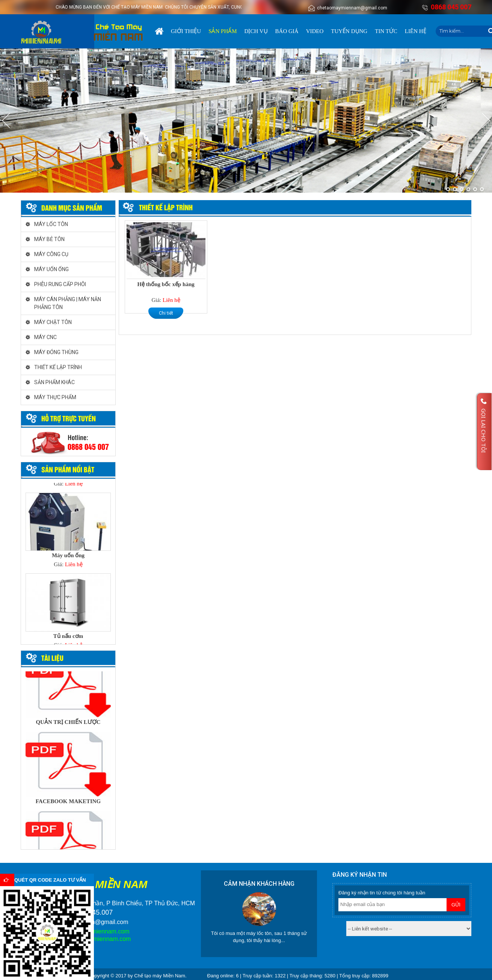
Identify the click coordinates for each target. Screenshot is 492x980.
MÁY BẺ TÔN (49, 239)
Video (315, 31)
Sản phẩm (223, 31)
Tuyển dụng (349, 31)
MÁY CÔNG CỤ (51, 254)
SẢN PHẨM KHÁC (54, 382)
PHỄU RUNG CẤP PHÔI (60, 284)
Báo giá (287, 31)
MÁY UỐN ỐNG (51, 269)
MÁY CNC (45, 337)
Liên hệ (416, 31)
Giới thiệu (186, 31)
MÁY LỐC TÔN (51, 224)
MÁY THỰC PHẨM (55, 397)
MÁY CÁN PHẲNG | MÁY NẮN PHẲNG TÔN (68, 303)
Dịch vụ (256, 31)
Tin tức (386, 31)
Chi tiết (166, 313)
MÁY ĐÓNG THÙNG (56, 352)
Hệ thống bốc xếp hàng (166, 284)
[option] (68, 533)
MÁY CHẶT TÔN (53, 322)
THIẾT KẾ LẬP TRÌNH (58, 367)
